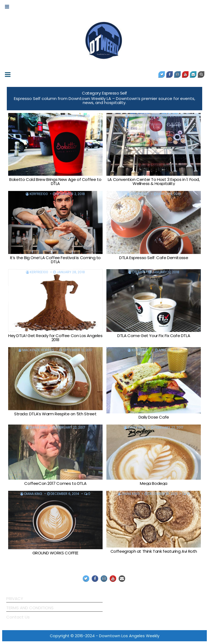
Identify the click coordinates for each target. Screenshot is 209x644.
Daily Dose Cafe (154, 417)
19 (188, 494)
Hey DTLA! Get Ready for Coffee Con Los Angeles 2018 (55, 338)
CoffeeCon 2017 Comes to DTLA (55, 483)
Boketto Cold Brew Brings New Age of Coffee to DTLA (55, 181)
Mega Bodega (154, 483)
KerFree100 (138, 116)
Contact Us (18, 617)
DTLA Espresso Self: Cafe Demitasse (154, 258)
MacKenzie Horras (38, 350)
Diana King (39, 428)
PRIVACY (15, 599)
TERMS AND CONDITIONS (30, 608)
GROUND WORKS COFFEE (55, 553)
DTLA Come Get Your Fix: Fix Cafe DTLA (154, 336)
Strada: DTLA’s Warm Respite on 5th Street (55, 414)
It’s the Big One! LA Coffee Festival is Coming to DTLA (55, 260)
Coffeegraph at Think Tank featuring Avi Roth (154, 551)
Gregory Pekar (38, 116)
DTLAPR (138, 272)
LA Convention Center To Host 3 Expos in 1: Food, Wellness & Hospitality (154, 181)
